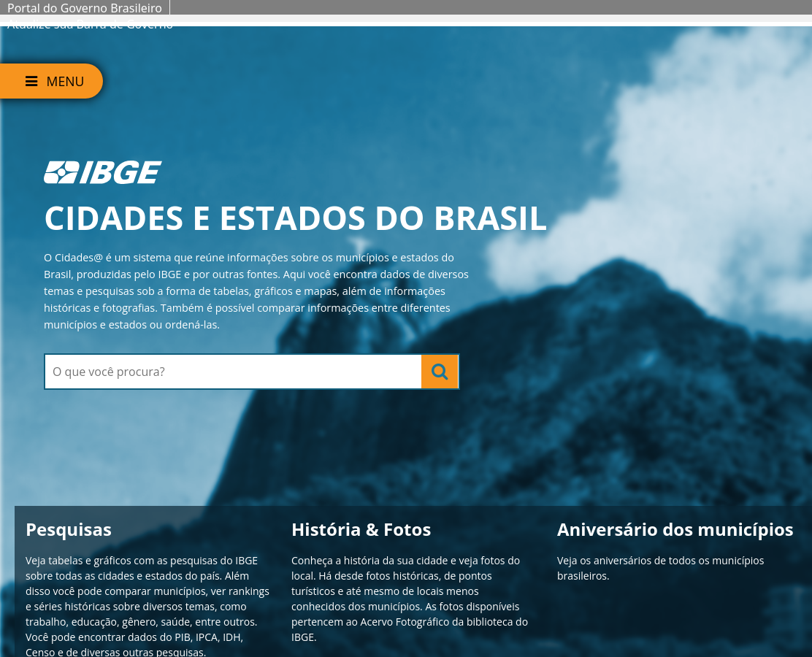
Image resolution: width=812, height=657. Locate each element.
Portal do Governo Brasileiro (85, 8)
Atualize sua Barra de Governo (90, 24)
